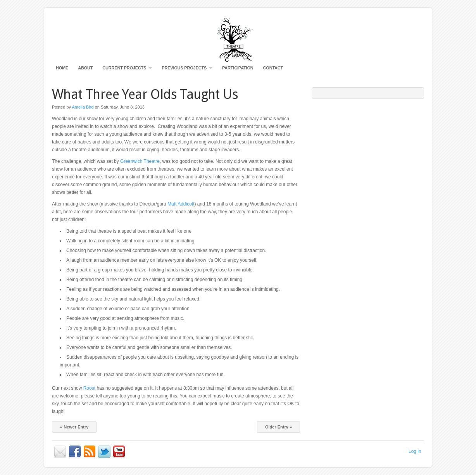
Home (62, 68)
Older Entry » (279, 427)
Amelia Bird (83, 107)
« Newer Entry (74, 427)
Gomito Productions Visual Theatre (238, 39)
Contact (273, 68)
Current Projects (125, 70)
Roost (89, 388)
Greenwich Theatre (140, 161)
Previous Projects (185, 70)
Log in (415, 451)
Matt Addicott (181, 204)
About (85, 68)
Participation (238, 68)
